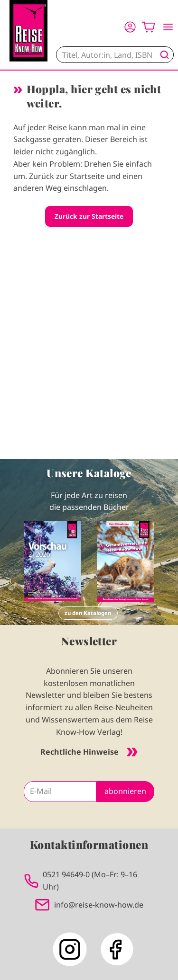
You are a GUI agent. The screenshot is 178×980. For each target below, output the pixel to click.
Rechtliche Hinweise (89, 752)
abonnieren (125, 791)
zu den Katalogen (88, 613)
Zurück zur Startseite (89, 216)
